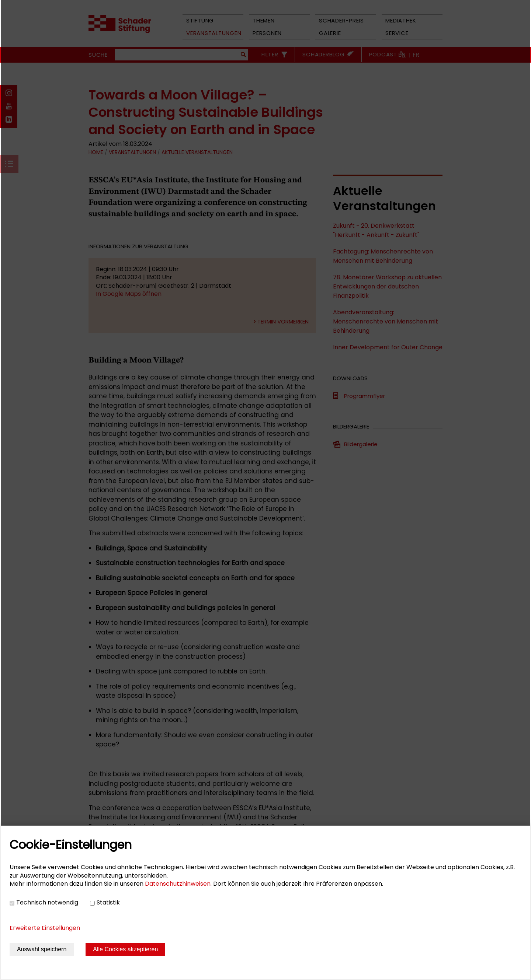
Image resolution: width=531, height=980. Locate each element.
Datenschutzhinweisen (178, 884)
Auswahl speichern (42, 949)
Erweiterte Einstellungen (45, 928)
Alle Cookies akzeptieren (125, 949)
